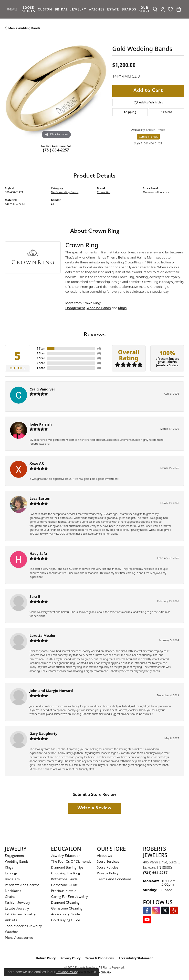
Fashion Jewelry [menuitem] (18, 903)
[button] (155, 9)
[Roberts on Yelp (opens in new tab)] (174, 910)
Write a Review (94, 808)
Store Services (108, 862)
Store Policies (108, 868)
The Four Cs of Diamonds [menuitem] (71, 862)
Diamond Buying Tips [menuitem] (67, 868)
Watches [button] (97, 9)
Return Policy (46, 958)
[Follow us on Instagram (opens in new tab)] (156, 910)
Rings (122, 308)
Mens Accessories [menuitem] (19, 938)
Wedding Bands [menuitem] (17, 862)
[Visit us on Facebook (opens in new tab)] (147, 910)
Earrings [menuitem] (11, 874)
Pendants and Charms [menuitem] (22, 885)
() (99, 348)
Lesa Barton (40, 498)
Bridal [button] (61, 9)
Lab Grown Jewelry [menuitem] (20, 915)
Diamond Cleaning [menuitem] (65, 903)
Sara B (35, 596)
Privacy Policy (108, 874)
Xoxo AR (37, 463)
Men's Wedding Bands (24, 28)
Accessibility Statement (136, 958)
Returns (167, 112)
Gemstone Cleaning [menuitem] (67, 909)
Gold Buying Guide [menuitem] (66, 920)
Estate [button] (113, 9)
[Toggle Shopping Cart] (179, 9)
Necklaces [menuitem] (13, 891)
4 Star (41, 353)
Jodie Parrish (41, 424)
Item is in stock (148, 136)
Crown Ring (104, 192)
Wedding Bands (99, 308)
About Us (105, 856)
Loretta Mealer (43, 635)
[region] (56, 89)
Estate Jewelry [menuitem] (17, 909)
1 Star (41, 368)
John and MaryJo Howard (51, 691)
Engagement (75, 308)
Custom (45, 9)
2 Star (41, 363)
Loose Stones (29, 9)
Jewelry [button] (78, 9)
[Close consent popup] (95, 972)
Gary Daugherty (43, 734)
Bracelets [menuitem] (12, 879)
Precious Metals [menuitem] (64, 891)
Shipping (130, 112)
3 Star (41, 358)
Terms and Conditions (114, 879)
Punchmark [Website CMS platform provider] (103, 972)
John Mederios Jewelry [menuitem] (23, 926)
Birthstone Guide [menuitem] (64, 879)
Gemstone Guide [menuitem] (64, 885)
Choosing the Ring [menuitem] (65, 874)
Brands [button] (129, 9)
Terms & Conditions (100, 958)
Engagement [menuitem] (15, 856)
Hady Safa (38, 554)
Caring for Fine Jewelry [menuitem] (69, 897)
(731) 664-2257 (56, 150)
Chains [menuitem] (10, 897)
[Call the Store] (155, 873)
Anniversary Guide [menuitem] (65, 915)
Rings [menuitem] (9, 868)
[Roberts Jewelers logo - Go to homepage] (13, 9)
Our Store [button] (144, 9)
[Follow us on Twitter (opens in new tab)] (165, 910)
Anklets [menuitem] (11, 920)
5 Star (41, 348)
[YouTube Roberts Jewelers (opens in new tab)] (147, 920)
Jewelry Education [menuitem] (66, 856)
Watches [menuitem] (12, 932)
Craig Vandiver (42, 389)
